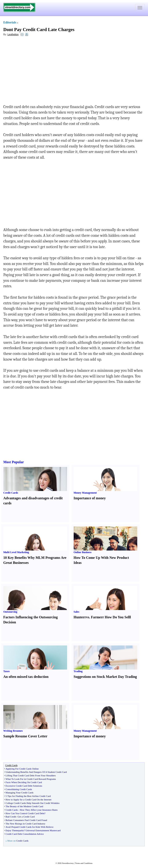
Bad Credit (11, 817)
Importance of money (90, 498)
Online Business (83, 552)
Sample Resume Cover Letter (25, 736)
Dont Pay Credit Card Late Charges (39, 30)
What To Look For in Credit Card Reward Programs (31, 779)
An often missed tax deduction (26, 677)
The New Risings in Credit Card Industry (25, 824)
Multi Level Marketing (16, 552)
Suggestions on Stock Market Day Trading (105, 677)
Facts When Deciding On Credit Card (24, 782)
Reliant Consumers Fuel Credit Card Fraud (26, 820)
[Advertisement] (39, 71)
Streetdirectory (68, 863)
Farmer (97, 617)
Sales (77, 612)
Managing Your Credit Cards (19, 793)
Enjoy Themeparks (15, 830)
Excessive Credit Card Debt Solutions (24, 786)
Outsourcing (10, 612)
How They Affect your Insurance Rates (39, 810)
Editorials (10, 22)
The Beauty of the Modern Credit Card (24, 806)
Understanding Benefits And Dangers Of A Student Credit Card (36, 772)
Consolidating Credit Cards (19, 789)
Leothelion (13, 34)
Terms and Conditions (84, 863)
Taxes (6, 671)
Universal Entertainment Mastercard (43, 830)
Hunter (79, 617)
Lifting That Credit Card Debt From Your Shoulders (31, 775)
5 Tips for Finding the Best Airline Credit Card (28, 796)
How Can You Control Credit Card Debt (25, 813)
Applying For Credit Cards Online (22, 769)
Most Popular (14, 462)
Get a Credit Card (26, 817)
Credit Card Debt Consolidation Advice (25, 834)
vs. (88, 617)
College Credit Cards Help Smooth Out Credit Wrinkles (32, 803)
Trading (78, 671)
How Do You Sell (117, 617)
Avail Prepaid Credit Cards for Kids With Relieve (29, 827)
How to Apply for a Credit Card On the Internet (28, 800)
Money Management (85, 493)
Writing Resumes (13, 731)
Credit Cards (11, 493)
